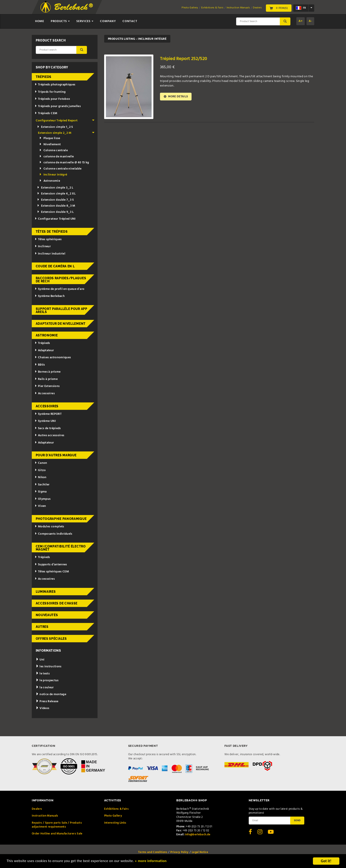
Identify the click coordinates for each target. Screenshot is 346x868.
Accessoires (45, 393)
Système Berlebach (50, 296)
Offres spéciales (51, 639)
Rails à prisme (46, 379)
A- (310, 21)
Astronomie (50, 181)
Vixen (40, 506)
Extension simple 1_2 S (55, 127)
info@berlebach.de (198, 835)
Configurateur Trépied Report (65, 121)
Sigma (41, 492)
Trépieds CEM (46, 113)
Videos (43, 708)
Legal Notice (200, 852)
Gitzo (40, 470)
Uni (40, 660)
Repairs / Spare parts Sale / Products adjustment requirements (57, 825)
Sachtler (42, 485)
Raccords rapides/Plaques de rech (61, 280)
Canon (41, 463)
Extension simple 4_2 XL (56, 194)
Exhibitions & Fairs (212, 8)
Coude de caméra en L (55, 266)
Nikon (41, 477)
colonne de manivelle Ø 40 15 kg (64, 163)
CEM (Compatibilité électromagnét (61, 548)
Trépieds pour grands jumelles (58, 106)
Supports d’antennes (51, 565)
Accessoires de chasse (57, 603)
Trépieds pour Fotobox (52, 99)
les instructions (49, 667)
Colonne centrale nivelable (60, 169)
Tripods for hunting (50, 92)
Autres (42, 627)
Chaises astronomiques (53, 358)
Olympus (43, 499)
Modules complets (49, 527)
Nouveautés (47, 615)
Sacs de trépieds (48, 428)
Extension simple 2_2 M (66, 133)
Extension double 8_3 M (56, 206)
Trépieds (44, 77)
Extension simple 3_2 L (55, 188)
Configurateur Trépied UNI (55, 219)
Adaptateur (44, 350)
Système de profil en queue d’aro (59, 289)
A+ (301, 21)
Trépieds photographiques (55, 85)
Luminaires (46, 592)
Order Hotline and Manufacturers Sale (57, 834)
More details (176, 97)
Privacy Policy (180, 852)
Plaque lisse (50, 138)
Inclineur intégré (53, 175)
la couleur (45, 688)
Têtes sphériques (48, 239)
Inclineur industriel (50, 254)
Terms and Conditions (153, 852)
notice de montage (51, 694)
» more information (151, 862)
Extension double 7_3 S (55, 200)
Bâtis (40, 365)
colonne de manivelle (56, 157)
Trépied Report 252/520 (183, 59)
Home (40, 21)
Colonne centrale (54, 150)
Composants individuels (54, 534)
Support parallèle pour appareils (62, 310)
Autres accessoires (49, 435)
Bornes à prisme (48, 372)
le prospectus (47, 680)
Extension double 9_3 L (55, 212)
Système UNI (45, 421)
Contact (130, 21)
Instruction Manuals (238, 8)
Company (108, 21)
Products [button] (60, 21)
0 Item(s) (279, 8)
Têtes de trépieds (52, 232)
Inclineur (43, 246)
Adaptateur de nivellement (61, 324)
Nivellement (50, 144)
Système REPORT (48, 414)
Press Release (47, 701)
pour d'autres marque (56, 455)
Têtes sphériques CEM (52, 572)
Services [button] (85, 21)
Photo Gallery (190, 8)
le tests (43, 674)
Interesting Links (115, 823)
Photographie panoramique (61, 519)
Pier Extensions (47, 386)
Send (297, 820)
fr (301, 8)
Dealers (257, 8)
